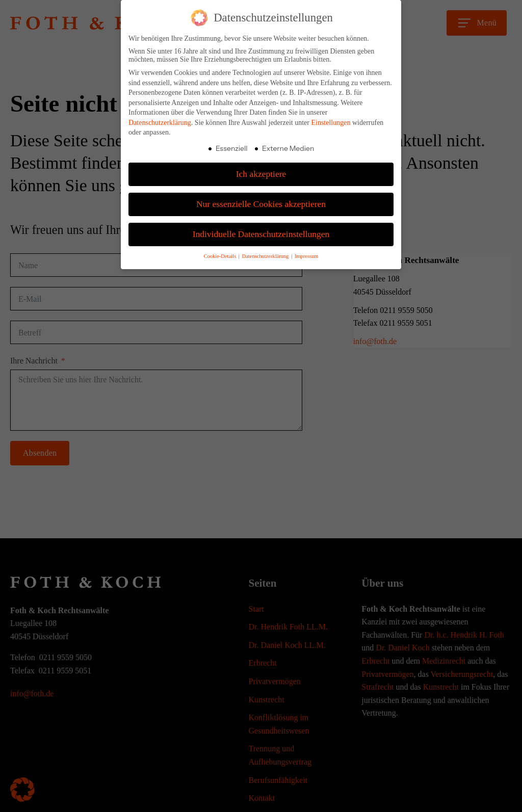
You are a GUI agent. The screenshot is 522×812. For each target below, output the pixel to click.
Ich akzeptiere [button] (261, 174)
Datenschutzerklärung (160, 123)
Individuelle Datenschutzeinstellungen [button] (261, 234)
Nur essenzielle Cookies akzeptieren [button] (261, 204)
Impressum (307, 256)
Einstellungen (331, 123)
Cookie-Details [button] (220, 256)
